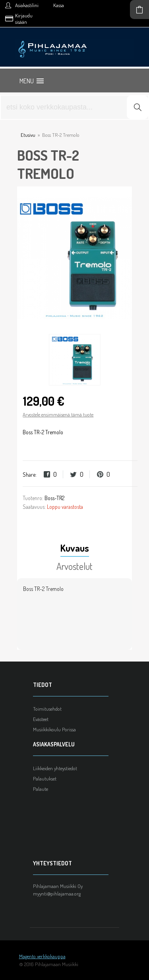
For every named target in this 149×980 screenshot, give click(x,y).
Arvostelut (74, 566)
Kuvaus (75, 548)
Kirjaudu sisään (24, 19)
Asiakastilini (27, 5)
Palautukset (45, 779)
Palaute (41, 789)
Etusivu (28, 135)
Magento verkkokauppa (42, 956)
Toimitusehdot (47, 709)
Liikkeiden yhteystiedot (55, 768)
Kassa (59, 5)
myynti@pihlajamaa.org (57, 894)
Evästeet (41, 719)
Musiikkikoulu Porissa (54, 729)
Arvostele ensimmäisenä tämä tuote (58, 414)
